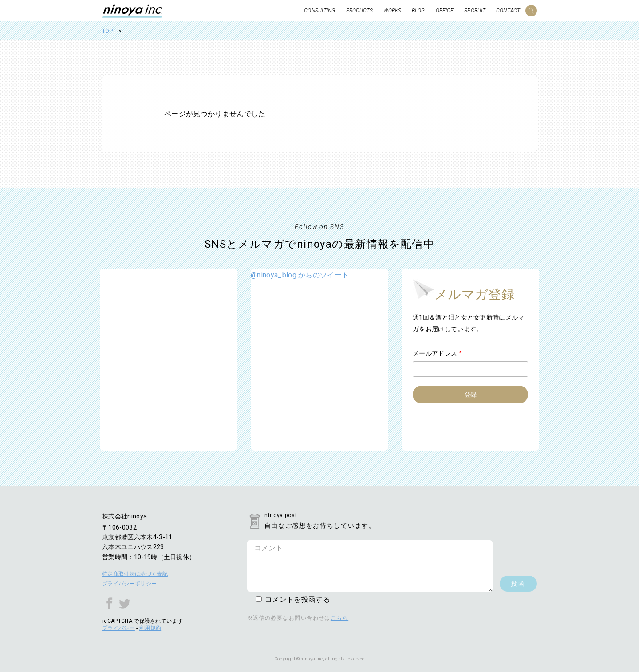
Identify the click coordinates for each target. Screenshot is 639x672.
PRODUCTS (360, 11)
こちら (339, 618)
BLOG (418, 11)
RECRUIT (475, 11)
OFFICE (445, 11)
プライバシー (118, 628)
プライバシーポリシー (129, 584)
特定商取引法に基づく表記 (135, 574)
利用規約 (150, 628)
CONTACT (508, 11)
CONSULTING (319, 11)
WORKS (392, 11)
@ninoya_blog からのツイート (300, 275)
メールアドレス (437, 353)
